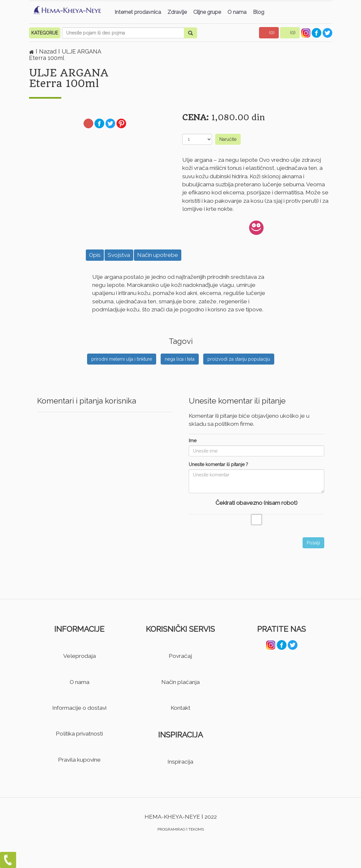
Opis (95, 255)
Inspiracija (180, 762)
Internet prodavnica (138, 12)
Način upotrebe (158, 255)
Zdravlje (177, 12)
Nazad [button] (49, 51)
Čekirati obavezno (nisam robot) (256, 503)
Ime (193, 441)
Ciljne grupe (207, 12)
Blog (259, 12)
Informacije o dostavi (79, 708)
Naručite (228, 139)
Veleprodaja (80, 656)
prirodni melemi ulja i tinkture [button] (122, 359)
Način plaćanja (180, 682)
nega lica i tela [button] (180, 359)
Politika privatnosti (79, 734)
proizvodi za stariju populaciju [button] (239, 359)
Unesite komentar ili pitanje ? (218, 464)
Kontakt (180, 708)
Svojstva (119, 255)
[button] (269, 33)
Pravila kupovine (79, 760)
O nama (237, 12)
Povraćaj (180, 656)
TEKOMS (196, 829)
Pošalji (313, 543)
